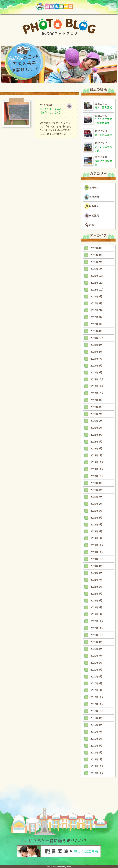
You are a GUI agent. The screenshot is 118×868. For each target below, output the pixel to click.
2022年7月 (96, 497)
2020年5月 (96, 670)
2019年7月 (96, 732)
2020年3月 (96, 677)
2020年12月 (97, 621)
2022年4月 (96, 518)
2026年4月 (96, 248)
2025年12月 (97, 276)
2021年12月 (97, 545)
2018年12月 (97, 766)
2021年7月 (96, 580)
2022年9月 (96, 483)
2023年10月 (97, 393)
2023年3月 (96, 442)
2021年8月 (96, 573)
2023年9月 (96, 400)
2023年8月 (96, 407)
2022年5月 (96, 511)
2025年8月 (96, 303)
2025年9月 (96, 296)
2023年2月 (96, 449)
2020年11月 (97, 628)
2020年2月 (96, 683)
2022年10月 (97, 476)
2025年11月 (97, 283)
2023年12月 (97, 379)
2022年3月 (96, 525)
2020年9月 (96, 642)
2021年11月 (97, 552)
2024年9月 (96, 345)
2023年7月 (96, 414)
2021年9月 (96, 566)
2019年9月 (96, 718)
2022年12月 (97, 462)
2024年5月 (96, 373)
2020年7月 (96, 656)
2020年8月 (96, 649)
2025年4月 (96, 331)
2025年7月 (96, 310)
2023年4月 (96, 435)
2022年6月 (96, 504)
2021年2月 (96, 607)
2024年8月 (96, 352)
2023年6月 (96, 421)
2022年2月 (96, 531)
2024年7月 (96, 359)
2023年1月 (96, 455)
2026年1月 (96, 269)
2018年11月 (97, 773)
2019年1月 (96, 759)
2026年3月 (96, 255)
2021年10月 (97, 559)
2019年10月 (97, 711)
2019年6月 (96, 739)
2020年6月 (96, 663)
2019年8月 (96, 725)
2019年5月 (96, 746)
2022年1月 (96, 538)
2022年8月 (96, 490)
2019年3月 (96, 753)
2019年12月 (97, 697)
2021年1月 (96, 614)
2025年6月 (96, 317)
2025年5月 (96, 324)
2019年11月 (97, 704)
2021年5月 (96, 594)
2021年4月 (96, 601)
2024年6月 (96, 366)
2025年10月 (97, 290)
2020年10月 (97, 635)
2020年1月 (96, 690)
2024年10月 (97, 338)
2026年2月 (96, 262)
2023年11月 (97, 386)
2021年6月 (96, 587)
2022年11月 (97, 469)
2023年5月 (96, 428)
